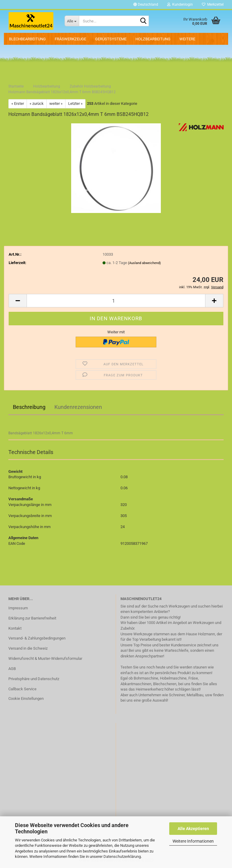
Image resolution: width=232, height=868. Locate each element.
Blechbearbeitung (27, 39)
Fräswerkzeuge (70, 39)
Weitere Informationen (193, 841)
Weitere (187, 39)
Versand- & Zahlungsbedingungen (37, 638)
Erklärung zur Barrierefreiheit (32, 618)
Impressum (18, 608)
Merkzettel (213, 4)
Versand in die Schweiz (28, 648)
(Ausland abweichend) (144, 263)
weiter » (56, 103)
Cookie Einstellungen (26, 698)
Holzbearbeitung (153, 39)
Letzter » (75, 103)
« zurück (37, 103)
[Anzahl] (116, 301)
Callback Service (22, 689)
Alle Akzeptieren (193, 829)
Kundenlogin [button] (180, 4)
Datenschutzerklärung (122, 857)
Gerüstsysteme (111, 39)
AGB (12, 669)
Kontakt (15, 628)
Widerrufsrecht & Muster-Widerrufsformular (45, 658)
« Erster (18, 103)
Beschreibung (29, 407)
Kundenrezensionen (78, 407)
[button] (146, 4)
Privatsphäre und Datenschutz (34, 679)
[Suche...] (72, 21)
